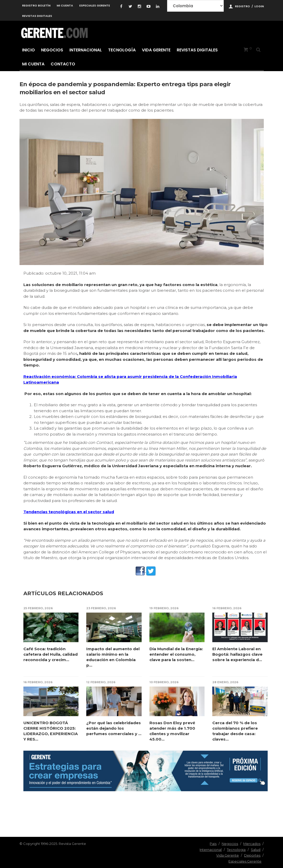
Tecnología (122, 50)
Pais (213, 844)
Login (259, 6)
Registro (242, 6)
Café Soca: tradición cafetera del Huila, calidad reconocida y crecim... (51, 654)
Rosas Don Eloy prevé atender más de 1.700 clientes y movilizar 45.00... (172, 731)
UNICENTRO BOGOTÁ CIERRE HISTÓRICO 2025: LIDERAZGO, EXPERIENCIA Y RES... (51, 731)
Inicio (28, 50)
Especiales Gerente (95, 5)
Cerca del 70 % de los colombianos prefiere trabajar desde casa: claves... (235, 731)
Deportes (252, 855)
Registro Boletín (36, 5)
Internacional (86, 50)
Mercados (252, 844)
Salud (256, 850)
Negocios (52, 50)
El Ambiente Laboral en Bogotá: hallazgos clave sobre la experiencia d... (237, 654)
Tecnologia (236, 850)
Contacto (63, 64)
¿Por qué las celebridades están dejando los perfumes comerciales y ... (114, 728)
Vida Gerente (156, 50)
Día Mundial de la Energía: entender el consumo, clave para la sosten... (176, 654)
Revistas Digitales (37, 16)
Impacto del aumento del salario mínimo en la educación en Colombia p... (113, 657)
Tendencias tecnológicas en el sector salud (69, 512)
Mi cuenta (65, 5)
